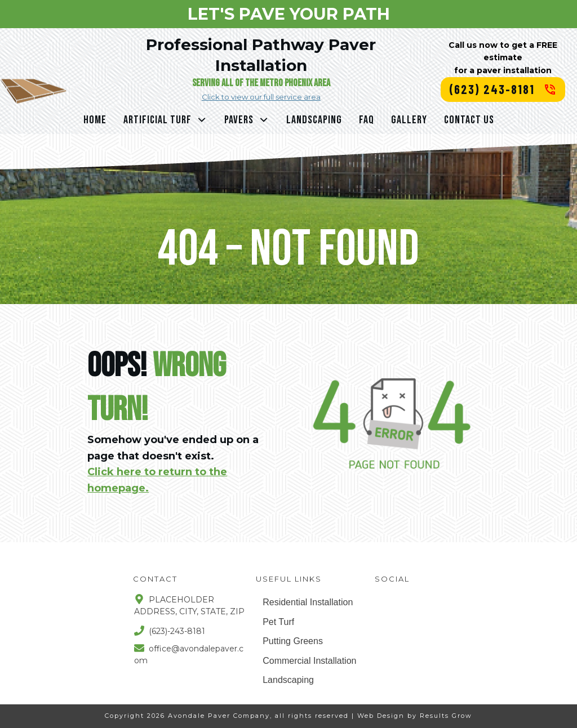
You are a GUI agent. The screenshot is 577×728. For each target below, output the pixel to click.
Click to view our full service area (261, 97)
